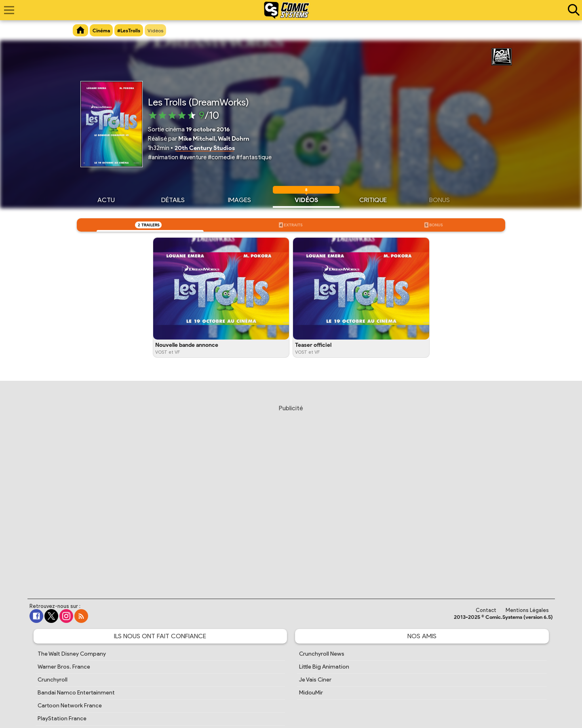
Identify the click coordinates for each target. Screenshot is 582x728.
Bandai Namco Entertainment (76, 693)
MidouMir (311, 693)
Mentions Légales (527, 610)
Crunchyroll (53, 680)
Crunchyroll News (322, 654)
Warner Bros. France (64, 667)
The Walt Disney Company (72, 654)
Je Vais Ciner (315, 680)
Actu (106, 199)
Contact (486, 610)
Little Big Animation (324, 667)
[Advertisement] (291, 494)
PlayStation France (62, 719)
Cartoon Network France (70, 706)
